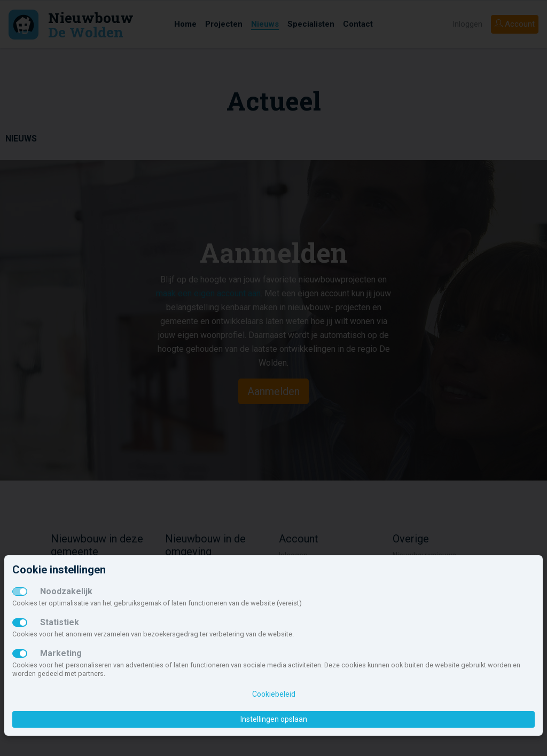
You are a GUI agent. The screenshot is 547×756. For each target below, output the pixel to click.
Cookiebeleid (274, 694)
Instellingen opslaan (274, 719)
